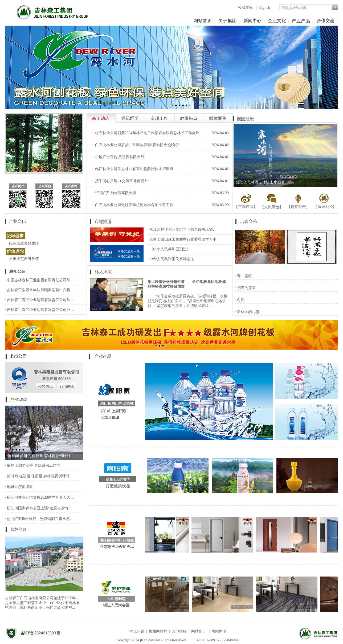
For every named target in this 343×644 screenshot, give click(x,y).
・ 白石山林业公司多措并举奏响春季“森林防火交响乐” (135, 145)
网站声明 (219, 631)
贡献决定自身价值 (24, 259)
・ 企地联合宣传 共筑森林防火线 (117, 157)
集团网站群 (158, 631)
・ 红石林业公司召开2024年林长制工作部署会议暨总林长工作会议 (145, 133)
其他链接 (179, 631)
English (264, 8)
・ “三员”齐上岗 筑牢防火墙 (113, 193)
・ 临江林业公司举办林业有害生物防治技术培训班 (132, 169)
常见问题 (137, 631)
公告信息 (46, 387)
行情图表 (67, 387)
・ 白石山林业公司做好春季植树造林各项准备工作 (132, 205)
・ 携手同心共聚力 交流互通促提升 (119, 181)
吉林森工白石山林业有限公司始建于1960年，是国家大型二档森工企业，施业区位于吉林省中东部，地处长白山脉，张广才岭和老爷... (42, 603)
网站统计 (199, 631)
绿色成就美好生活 (24, 243)
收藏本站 (246, 8)
